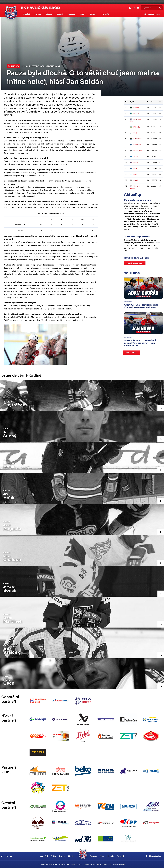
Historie (110, 856)
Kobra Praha (136, 139)
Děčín (134, 162)
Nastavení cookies (120, 864)
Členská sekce (152, 14)
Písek (134, 174)
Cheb (134, 133)
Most (134, 168)
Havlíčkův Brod (135, 120)
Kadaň (134, 180)
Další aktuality (135, 263)
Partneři (105, 14)
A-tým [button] (38, 14)
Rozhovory (14, 66)
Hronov (134, 113)
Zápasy (62, 856)
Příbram (135, 107)
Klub (102, 856)
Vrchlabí (135, 156)
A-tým (54, 856)
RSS (110, 864)
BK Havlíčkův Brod (40, 8)
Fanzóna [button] (72, 14)
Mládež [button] (60, 14)
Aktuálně (44, 856)
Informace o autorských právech (95, 864)
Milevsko (135, 127)
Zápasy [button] (49, 14)
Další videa (131, 353)
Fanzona (93, 856)
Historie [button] (93, 14)
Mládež (71, 856)
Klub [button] (83, 14)
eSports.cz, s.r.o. (76, 864)
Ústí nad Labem (135, 187)
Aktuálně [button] (27, 14)
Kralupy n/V (136, 151)
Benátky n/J (136, 145)
